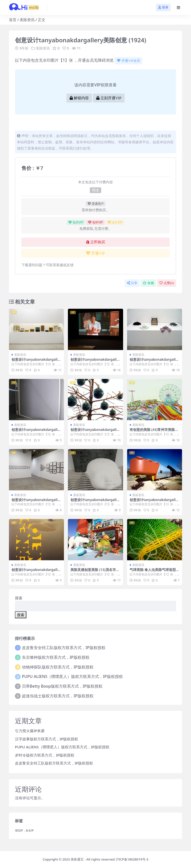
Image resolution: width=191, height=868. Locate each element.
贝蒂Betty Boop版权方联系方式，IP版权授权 (62, 686)
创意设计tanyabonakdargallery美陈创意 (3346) (36, 432)
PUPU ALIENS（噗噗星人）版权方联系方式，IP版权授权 (72, 676)
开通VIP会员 (128, 61)
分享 (132, 283)
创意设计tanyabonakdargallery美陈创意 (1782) (36, 572)
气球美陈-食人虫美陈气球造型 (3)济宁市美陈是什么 (153, 572)
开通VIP (95, 253)
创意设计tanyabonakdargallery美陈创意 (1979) (154, 361)
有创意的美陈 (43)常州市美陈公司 (154, 432)
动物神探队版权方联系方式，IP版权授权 (58, 667)
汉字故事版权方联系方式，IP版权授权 (47, 739)
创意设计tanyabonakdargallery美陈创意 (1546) (154, 502)
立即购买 (96, 242)
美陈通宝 (77, 859)
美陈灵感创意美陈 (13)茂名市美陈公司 (95, 572)
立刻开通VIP (109, 98)
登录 (163, 7)
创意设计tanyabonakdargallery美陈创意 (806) (36, 361)
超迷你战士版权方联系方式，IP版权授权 (58, 696)
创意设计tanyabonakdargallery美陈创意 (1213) (95, 432)
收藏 (148, 283)
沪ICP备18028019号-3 (132, 859)
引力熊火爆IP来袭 (30, 731)
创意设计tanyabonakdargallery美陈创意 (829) (36, 502)
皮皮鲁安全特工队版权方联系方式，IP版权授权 (64, 648)
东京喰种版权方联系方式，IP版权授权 (56, 657)
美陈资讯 (27, 20)
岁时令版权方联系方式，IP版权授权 (45, 755)
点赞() (167, 283)
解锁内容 (79, 98)
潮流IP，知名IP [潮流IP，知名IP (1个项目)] (24, 830)
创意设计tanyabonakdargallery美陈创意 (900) (95, 361)
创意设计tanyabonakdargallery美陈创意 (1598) (95, 502)
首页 (13, 20)
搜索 (19, 598)
